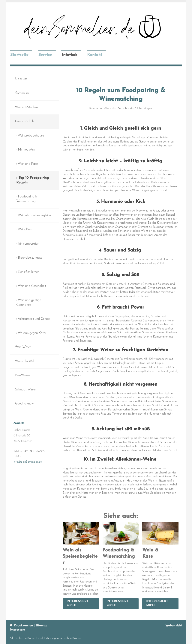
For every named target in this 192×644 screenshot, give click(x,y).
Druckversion (22, 626)
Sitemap (41, 626)
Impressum (17, 630)
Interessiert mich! (77, 603)
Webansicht (174, 626)
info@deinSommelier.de (28, 462)
